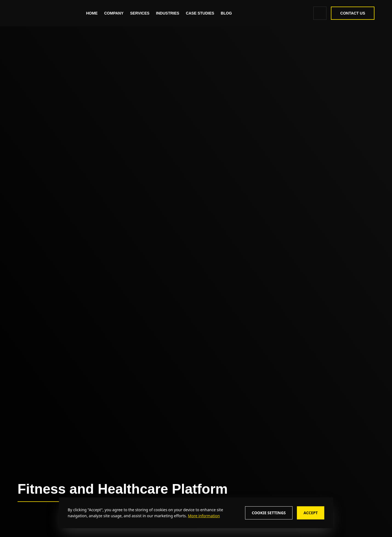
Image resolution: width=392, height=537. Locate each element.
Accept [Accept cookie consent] (311, 513)
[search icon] (320, 13)
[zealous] (43, 13)
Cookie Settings (269, 513)
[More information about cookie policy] (203, 516)
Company (114, 13)
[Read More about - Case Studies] (200, 13)
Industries (168, 13)
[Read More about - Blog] (226, 13)
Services (140, 13)
